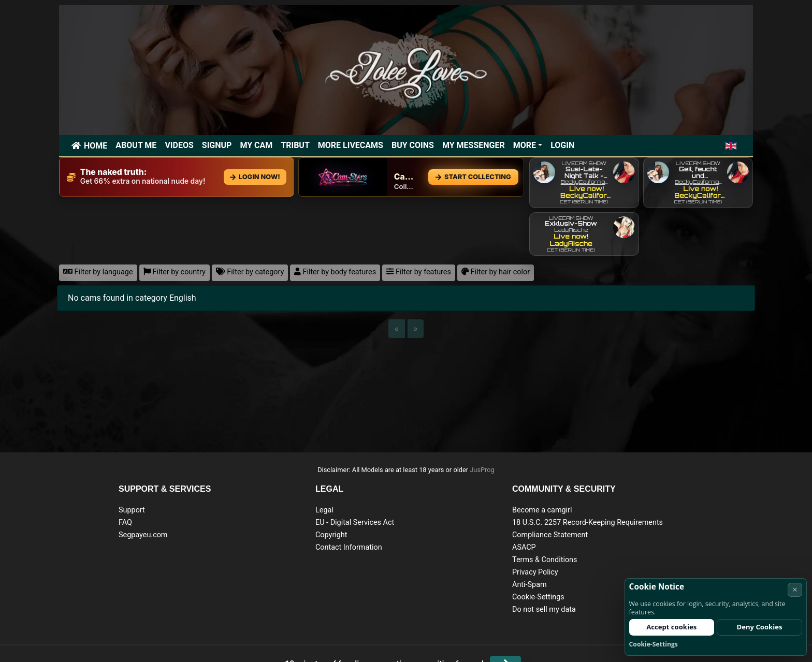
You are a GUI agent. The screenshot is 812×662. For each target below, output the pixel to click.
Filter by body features (335, 272)
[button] (731, 146)
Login (562, 145)
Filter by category (250, 272)
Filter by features (419, 272)
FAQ (125, 523)
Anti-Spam (530, 585)
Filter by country (175, 272)
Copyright (331, 535)
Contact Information (349, 547)
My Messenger (474, 145)
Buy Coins (413, 145)
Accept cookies (671, 627)
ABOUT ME (136, 145)
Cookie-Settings (538, 597)
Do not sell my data (544, 609)
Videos (179, 145)
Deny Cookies (760, 627)
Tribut (295, 145)
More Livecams (351, 145)
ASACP (524, 547)
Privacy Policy (535, 572)
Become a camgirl (542, 510)
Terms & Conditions (545, 560)
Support (132, 510)
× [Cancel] (795, 589)
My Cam (256, 145)
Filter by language (98, 272)
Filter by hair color (496, 272)
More (525, 145)
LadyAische (571, 230)
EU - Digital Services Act (355, 523)
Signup (217, 145)
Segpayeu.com (143, 535)
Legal (324, 510)
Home (96, 146)
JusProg (482, 470)
